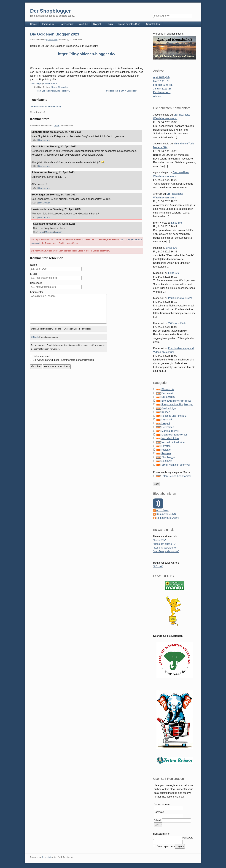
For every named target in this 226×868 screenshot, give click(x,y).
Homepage (36, 283)
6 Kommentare (50, 83)
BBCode (35, 337)
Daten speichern (165, 846)
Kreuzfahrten (153, 24)
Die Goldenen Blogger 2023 (55, 34)
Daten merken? (41, 356)
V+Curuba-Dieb (177, 323)
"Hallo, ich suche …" (165, 544)
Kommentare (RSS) (167, 514)
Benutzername (162, 804)
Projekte (166, 450)
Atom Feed (162, 510)
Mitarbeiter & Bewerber (174, 435)
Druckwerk (167, 393)
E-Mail (34, 274)
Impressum (48, 24)
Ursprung (50, 232)
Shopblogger (36, 83)
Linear (56, 126)
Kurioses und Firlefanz (174, 416)
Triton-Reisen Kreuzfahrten (176, 476)
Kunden (166, 412)
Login (110, 24)
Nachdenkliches (170, 438)
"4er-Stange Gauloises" (166, 551)
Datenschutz (67, 24)
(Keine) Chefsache (59, 87)
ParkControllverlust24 (180, 298)
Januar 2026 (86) (163, 89)
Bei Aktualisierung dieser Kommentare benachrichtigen (63, 360)
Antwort (47, 140)
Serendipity (47, 857)
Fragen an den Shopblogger (177, 404)
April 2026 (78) (161, 77)
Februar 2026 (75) (163, 85)
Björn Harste (52, 40)
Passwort (159, 812)
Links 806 (177, 223)
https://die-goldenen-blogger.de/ (87, 54)
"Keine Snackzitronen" (166, 548)
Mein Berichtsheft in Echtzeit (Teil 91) (54, 91)
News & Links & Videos (174, 442)
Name (34, 265)
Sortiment (167, 461)
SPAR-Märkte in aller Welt (176, 465)
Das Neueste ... (162, 92)
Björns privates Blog (129, 24)
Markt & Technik (170, 431)
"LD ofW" (158, 566)
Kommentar (37, 292)
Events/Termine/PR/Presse (176, 401)
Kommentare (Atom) (168, 518)
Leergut (166, 423)
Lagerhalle (167, 420)
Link (40, 140)
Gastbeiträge (169, 408)
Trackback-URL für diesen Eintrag (45, 106)
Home (34, 24)
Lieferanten (168, 427)
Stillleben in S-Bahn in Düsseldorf (121, 91)
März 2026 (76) (162, 81)
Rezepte (166, 453)
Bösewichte (168, 389)
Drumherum (168, 397)
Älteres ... (159, 96)
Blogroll (97, 24)
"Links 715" (159, 540)
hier (122, 239)
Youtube (83, 24)
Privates (166, 446)
